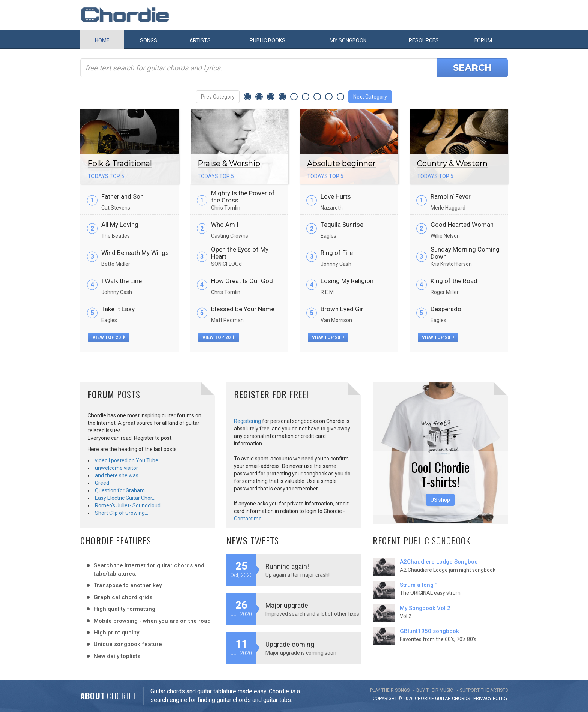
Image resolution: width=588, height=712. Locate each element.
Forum (483, 40)
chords (461, 699)
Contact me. (248, 519)
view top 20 (109, 337)
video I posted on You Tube (127, 460)
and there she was (117, 475)
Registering (247, 421)
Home (102, 40)
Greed (102, 483)
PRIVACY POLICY (490, 699)
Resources (424, 40)
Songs (148, 40)
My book (348, 40)
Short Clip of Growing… (121, 513)
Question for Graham (120, 490)
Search (472, 68)
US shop (440, 500)
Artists (200, 40)
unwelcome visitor (116, 468)
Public (268, 40)
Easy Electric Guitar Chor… (125, 498)
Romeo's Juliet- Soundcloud (128, 505)
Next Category (370, 97)
